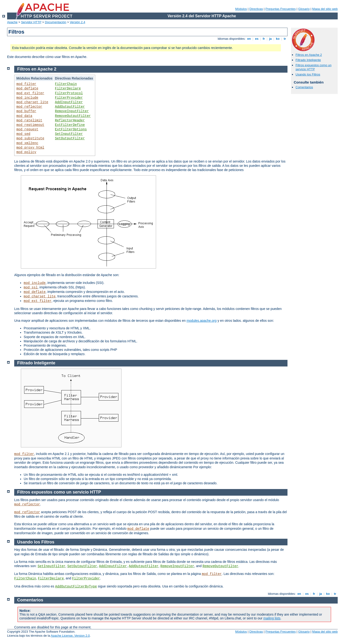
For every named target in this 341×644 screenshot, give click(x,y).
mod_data (24, 116)
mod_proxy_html (30, 148)
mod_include (27, 98)
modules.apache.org (202, 321)
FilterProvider (69, 98)
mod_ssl (31, 287)
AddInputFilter (69, 102)
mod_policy (26, 152)
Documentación (55, 22)
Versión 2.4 (78, 22)
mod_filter (26, 84)
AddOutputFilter (70, 107)
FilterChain (66, 84)
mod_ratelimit (29, 120)
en (249, 39)
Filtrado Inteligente (308, 60)
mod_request (27, 129)
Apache (12, 22)
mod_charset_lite (32, 102)
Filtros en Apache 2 (309, 55)
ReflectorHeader (70, 120)
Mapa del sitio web (325, 9)
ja (270, 39)
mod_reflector (29, 107)
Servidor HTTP (31, 22)
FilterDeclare (68, 88)
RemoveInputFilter (72, 111)
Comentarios (304, 87)
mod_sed (23, 134)
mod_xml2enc (27, 143)
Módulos (241, 9)
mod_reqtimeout (30, 125)
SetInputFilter (69, 134)
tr (285, 39)
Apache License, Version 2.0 (70, 636)
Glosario (304, 9)
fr (264, 39)
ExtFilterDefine (70, 125)
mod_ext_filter (30, 93)
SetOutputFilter (70, 138)
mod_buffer (26, 111)
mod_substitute (30, 138)
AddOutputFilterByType (76, 587)
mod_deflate (27, 88)
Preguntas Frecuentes (281, 9)
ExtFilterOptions (71, 129)
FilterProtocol (69, 93)
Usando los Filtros (308, 74)
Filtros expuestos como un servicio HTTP (314, 67)
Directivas (256, 9)
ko (278, 39)
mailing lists (272, 618)
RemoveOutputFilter (73, 116)
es (257, 39)
